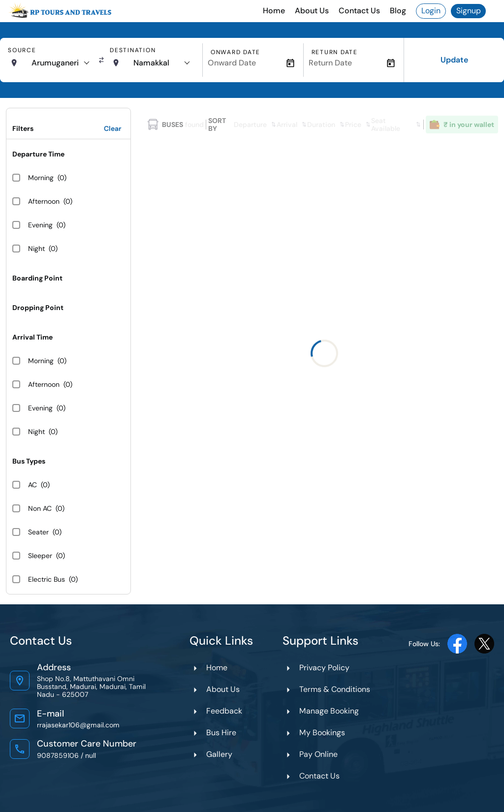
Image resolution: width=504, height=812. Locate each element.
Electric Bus (47, 579)
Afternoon (44, 201)
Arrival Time (32, 337)
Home (274, 11)
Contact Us (359, 11)
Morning (41, 178)
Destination (133, 50)
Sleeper (40, 556)
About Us (312, 11)
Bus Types (29, 461)
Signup (469, 11)
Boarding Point (37, 278)
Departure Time (38, 154)
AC (32, 485)
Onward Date (236, 52)
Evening (40, 225)
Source (22, 50)
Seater (38, 532)
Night (36, 249)
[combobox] (60, 63)
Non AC (40, 508)
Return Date (335, 52)
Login (431, 11)
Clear (113, 128)
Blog (398, 11)
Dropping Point (38, 308)
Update (454, 60)
